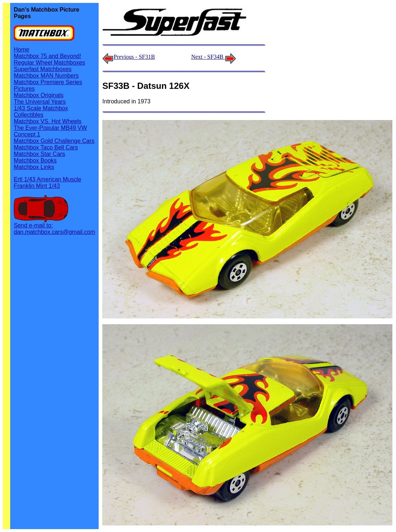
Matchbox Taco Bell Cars (46, 147)
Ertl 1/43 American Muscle (48, 179)
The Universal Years (40, 102)
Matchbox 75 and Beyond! (48, 56)
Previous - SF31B (134, 57)
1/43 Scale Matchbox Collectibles (41, 112)
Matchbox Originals (39, 95)
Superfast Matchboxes (43, 69)
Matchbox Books (35, 160)
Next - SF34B (214, 57)
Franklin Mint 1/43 (37, 186)
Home (22, 50)
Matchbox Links (34, 167)
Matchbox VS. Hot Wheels (48, 121)
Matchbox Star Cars (39, 154)
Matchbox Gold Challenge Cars (54, 141)
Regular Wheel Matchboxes (49, 63)
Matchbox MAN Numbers (46, 76)
